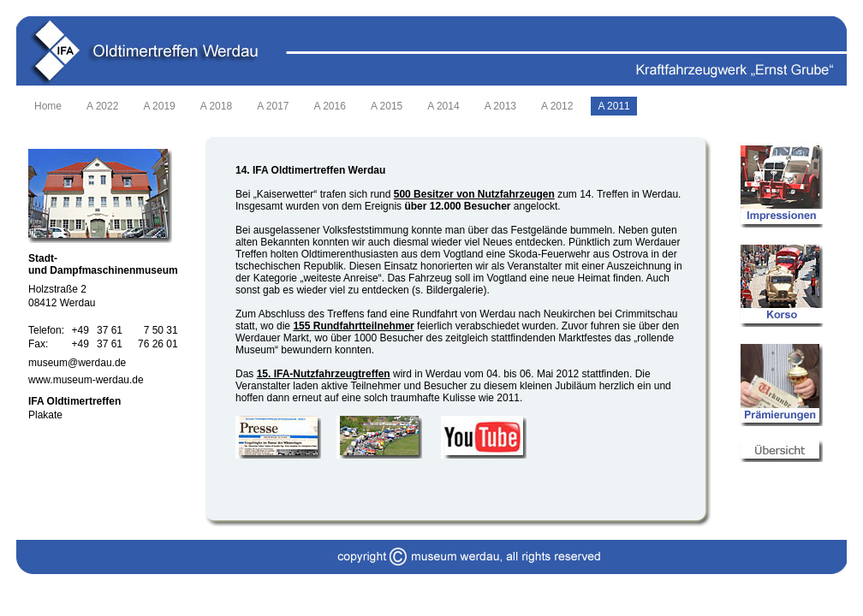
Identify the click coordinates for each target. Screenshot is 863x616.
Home (48, 106)
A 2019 (159, 106)
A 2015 (387, 106)
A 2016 (330, 106)
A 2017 (273, 106)
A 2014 (443, 106)
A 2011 (613, 106)
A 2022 (102, 106)
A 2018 (216, 106)
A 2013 (500, 106)
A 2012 (557, 106)
